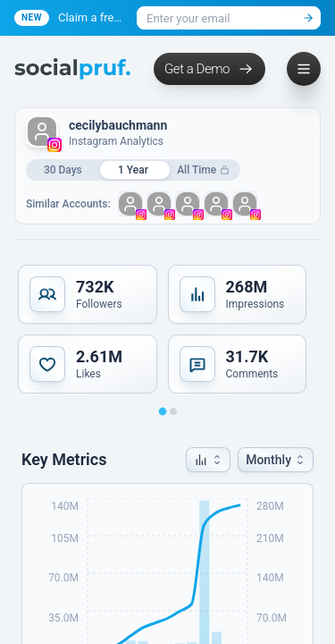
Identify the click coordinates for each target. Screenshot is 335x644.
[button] (208, 460)
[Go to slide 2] (173, 411)
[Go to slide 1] (162, 412)
